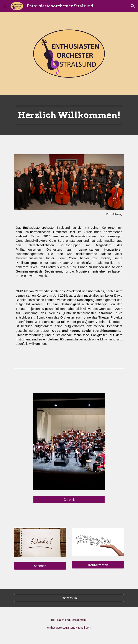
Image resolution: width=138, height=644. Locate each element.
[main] (69, 115)
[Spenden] (40, 566)
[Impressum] (69, 598)
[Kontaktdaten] (98, 565)
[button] (5, 6)
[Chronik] (69, 499)
